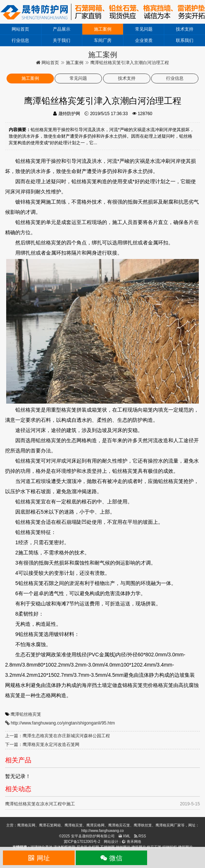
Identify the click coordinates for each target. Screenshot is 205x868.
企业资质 (144, 40)
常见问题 (144, 29)
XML (124, 836)
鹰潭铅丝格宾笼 (26, 714)
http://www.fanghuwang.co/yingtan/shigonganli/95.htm (63, 723)
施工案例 (103, 29)
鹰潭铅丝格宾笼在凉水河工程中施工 (40, 804)
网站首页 (20, 29)
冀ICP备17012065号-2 (82, 842)
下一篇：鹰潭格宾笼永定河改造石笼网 (42, 745)
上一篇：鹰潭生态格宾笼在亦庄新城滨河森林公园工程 (58, 736)
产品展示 (62, 29)
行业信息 (20, 40)
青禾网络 (132, 842)
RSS (140, 836)
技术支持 (185, 29)
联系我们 (185, 40)
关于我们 (62, 40)
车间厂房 (103, 40)
